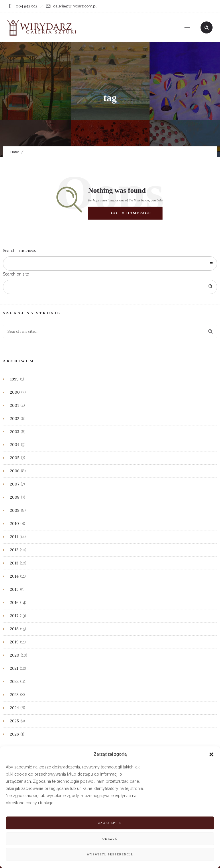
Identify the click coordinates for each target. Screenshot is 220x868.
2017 (14, 616)
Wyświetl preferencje (110, 854)
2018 (14, 629)
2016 (14, 603)
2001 (14, 405)
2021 (14, 668)
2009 (15, 510)
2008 (15, 497)
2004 (15, 445)
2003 (15, 432)
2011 (14, 537)
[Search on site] (110, 287)
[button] (211, 754)
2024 (14, 708)
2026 (14, 734)
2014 (14, 576)
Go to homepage (131, 213)
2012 (14, 550)
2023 (14, 695)
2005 (15, 458)
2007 (15, 484)
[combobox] (110, 263)
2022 (14, 681)
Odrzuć (110, 839)
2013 (14, 563)
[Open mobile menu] (190, 27)
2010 (14, 524)
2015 (14, 589)
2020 (15, 655)
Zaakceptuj (110, 823)
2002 (15, 419)
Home (15, 152)
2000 (15, 392)
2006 (15, 471)
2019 (14, 642)
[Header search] (207, 28)
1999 (14, 379)
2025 (14, 721)
